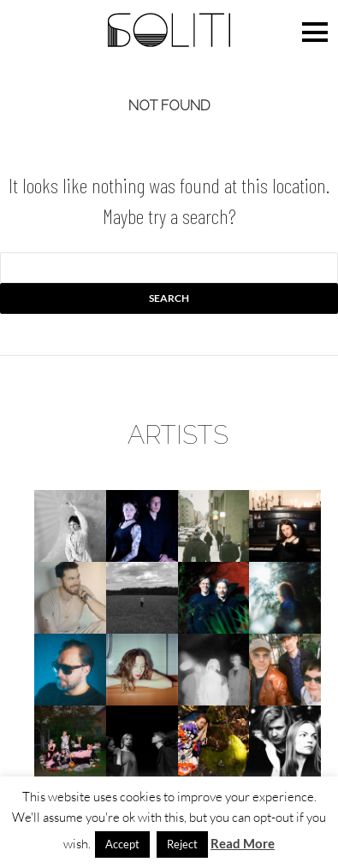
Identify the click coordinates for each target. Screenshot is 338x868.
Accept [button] (122, 844)
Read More (243, 843)
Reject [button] (182, 844)
